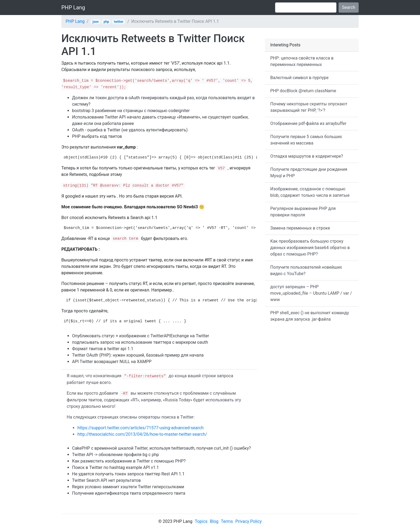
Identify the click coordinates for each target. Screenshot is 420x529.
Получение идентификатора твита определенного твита (129, 493)
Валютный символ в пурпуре (299, 78)
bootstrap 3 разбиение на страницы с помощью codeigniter (131, 111)
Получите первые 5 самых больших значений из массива (306, 140)
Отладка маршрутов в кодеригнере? (307, 156)
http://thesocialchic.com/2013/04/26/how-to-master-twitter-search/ (142, 434)
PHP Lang (73, 8)
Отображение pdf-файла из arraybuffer (308, 123)
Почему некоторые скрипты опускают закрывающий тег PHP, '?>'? (309, 107)
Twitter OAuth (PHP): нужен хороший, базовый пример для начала (138, 355)
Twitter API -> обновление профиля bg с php (115, 455)
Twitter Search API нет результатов (106, 480)
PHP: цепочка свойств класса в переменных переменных (302, 61)
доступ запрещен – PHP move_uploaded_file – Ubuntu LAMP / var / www (311, 293)
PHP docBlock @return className (303, 91)
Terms (227, 521)
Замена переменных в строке (300, 228)
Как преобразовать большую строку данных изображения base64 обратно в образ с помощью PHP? (310, 248)
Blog (214, 521)
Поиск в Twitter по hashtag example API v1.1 (115, 467)
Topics (201, 521)
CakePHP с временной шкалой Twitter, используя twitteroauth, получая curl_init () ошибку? (162, 448)
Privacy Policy (248, 521)
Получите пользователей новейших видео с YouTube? (306, 270)
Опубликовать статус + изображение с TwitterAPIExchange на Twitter (140, 336)
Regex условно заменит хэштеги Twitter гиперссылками (128, 487)
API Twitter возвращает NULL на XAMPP (112, 362)
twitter (119, 22)
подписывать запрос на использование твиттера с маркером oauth (140, 342)
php (106, 22)
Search (349, 7)
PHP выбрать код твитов (97, 136)
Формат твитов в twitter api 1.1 (103, 349)
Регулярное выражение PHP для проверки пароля (303, 212)
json (96, 22)
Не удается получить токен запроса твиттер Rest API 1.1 (128, 474)
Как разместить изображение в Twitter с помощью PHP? (129, 461)
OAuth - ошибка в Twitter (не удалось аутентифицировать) (130, 130)
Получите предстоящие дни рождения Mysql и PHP (309, 173)
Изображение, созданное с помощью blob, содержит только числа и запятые (310, 192)
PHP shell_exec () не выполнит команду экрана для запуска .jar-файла (310, 316)
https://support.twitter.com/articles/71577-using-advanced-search (140, 428)
